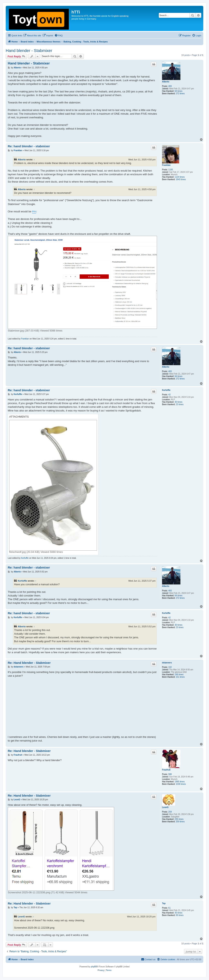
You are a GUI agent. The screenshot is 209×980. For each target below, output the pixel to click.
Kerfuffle (166, 390)
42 (170, 395)
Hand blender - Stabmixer (29, 51)
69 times (180, 915)
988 (170, 774)
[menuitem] (32, 35)
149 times (179, 675)
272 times (180, 94)
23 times (180, 404)
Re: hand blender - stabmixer (29, 146)
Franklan (166, 165)
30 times (179, 402)
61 (170, 908)
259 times (180, 822)
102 (170, 667)
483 (170, 86)
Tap (164, 903)
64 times (179, 91)
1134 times (180, 177)
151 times (180, 677)
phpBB (94, 967)
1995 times (180, 782)
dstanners (167, 663)
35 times (179, 913)
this (34, 211)
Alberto (166, 82)
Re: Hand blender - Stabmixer (29, 663)
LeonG (165, 807)
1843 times (181, 179)
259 (170, 812)
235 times (179, 819)
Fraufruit (166, 770)
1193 (171, 170)
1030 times (181, 784)
